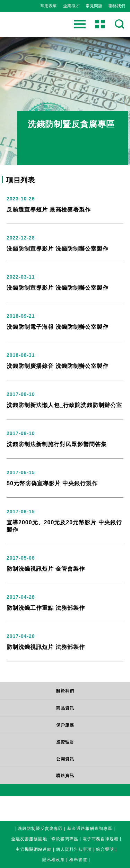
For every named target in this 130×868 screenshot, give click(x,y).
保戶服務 (65, 725)
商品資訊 (65, 708)
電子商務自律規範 (101, 838)
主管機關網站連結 (34, 848)
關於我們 (65, 691)
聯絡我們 (117, 6)
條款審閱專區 (65, 838)
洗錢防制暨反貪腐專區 (40, 828)
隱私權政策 (54, 859)
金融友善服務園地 (29, 838)
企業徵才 (71, 6)
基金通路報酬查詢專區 (90, 828)
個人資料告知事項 (74, 848)
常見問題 (94, 6)
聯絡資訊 (65, 776)
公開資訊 (65, 759)
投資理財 (65, 742)
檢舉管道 (78, 859)
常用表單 (49, 6)
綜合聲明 (105, 848)
